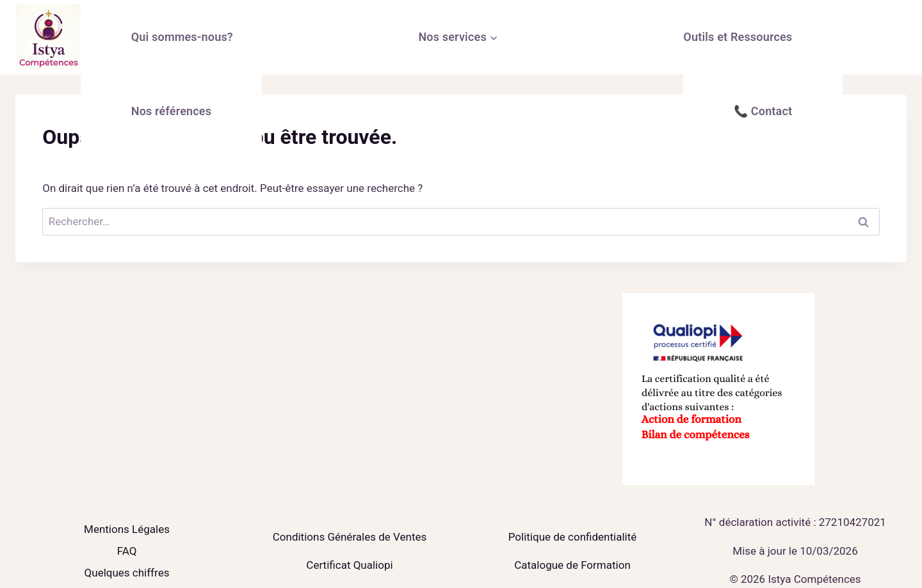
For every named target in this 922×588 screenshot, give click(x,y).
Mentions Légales (127, 529)
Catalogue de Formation (572, 565)
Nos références (171, 111)
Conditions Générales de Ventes (350, 537)
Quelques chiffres (127, 573)
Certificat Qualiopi (349, 565)
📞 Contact (763, 111)
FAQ (127, 551)
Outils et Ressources (738, 37)
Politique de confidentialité (573, 537)
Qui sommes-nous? (182, 37)
